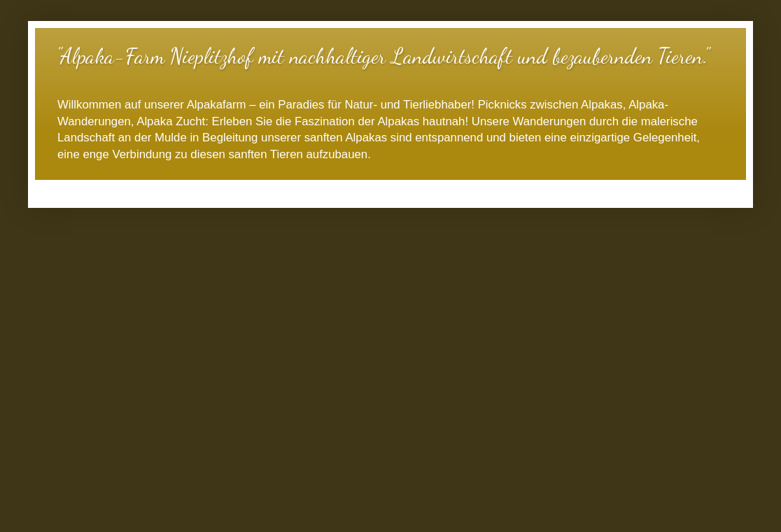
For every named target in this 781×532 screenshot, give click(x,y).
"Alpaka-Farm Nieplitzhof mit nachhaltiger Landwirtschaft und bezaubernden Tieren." (382, 56)
